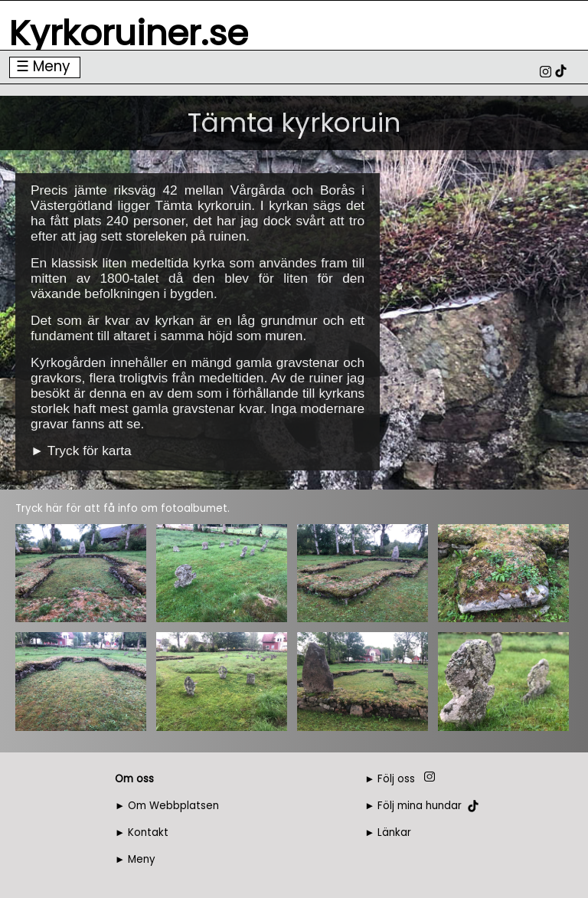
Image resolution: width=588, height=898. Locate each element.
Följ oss (396, 779)
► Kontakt (142, 832)
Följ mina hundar (420, 806)
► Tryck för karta (81, 451)
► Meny (135, 859)
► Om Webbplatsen (167, 806)
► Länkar (388, 832)
